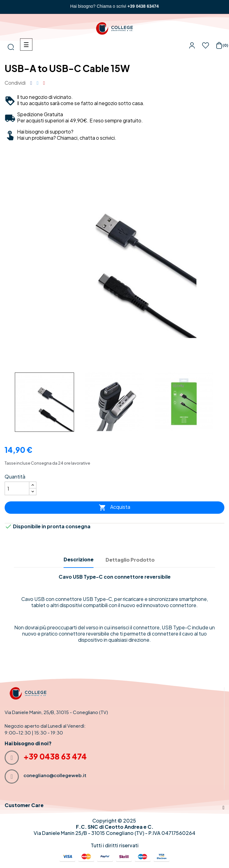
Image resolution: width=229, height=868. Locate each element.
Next (220, 402)
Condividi (31, 83)
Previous (6, 402)
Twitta (38, 83)
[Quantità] (17, 488)
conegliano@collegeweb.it (55, 775)
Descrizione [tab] (79, 559)
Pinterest (44, 83)
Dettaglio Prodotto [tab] (130, 560)
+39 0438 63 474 (55, 756)
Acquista (114, 508)
